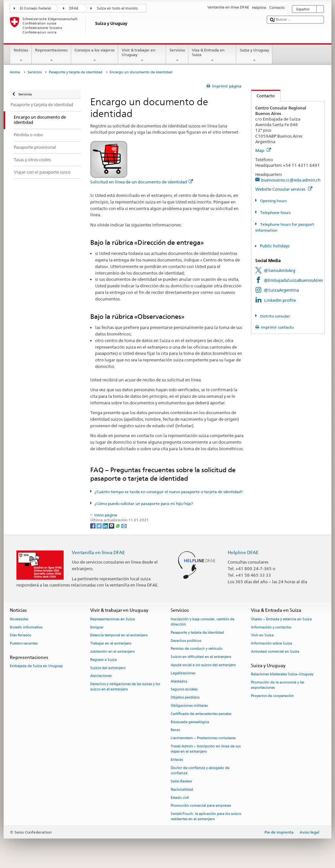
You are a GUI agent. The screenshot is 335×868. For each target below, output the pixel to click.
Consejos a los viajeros (95, 55)
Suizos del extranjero (108, 668)
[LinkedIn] (106, 525)
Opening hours (273, 201)
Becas (175, 730)
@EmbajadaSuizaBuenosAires (293, 280)
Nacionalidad (182, 790)
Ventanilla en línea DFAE (98, 552)
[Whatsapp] (118, 525)
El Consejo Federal (35, 8)
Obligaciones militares (189, 706)
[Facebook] (93, 525)
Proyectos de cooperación (272, 696)
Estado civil (180, 798)
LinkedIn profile (280, 300)
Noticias (21, 55)
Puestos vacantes (24, 644)
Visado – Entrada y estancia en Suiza (281, 619)
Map (263, 150)
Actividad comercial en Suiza (275, 652)
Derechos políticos (186, 641)
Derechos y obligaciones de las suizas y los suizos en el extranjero (125, 687)
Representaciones (52, 55)
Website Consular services (284, 189)
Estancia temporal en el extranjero (119, 636)
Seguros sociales (184, 690)
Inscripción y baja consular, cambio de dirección (202, 622)
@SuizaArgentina (281, 290)
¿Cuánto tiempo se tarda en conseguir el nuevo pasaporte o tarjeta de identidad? (169, 492)
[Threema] (112, 525)
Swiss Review (181, 781)
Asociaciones (101, 676)
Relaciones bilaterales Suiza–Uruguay (282, 674)
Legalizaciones (183, 673)
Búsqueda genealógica (190, 722)
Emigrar (97, 627)
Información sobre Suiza (272, 644)
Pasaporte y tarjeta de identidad (76, 72)
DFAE (74, 8)
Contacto (263, 96)
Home (15, 72)
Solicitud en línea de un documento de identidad (142, 182)
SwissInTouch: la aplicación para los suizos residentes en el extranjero (206, 817)
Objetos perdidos (185, 698)
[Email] (124, 525)
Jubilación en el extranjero (113, 652)
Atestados (179, 681)
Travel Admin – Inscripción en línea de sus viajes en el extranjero (206, 749)
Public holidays (275, 246)
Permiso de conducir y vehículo (197, 649)
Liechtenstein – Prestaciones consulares (203, 738)
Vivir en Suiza (262, 636)
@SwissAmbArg (280, 270)
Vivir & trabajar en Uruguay (142, 55)
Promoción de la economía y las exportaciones (278, 685)
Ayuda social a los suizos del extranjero (203, 665)
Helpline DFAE (243, 552)
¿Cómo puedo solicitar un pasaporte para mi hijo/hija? (144, 503)
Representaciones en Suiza (113, 619)
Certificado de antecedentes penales (201, 714)
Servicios (177, 55)
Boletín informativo (26, 627)
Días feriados (21, 636)
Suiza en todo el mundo (117, 8)
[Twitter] (100, 525)
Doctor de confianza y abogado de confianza (200, 771)
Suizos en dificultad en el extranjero (201, 657)
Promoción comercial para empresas (201, 806)
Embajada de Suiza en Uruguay (36, 666)
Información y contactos (271, 627)
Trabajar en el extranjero (111, 644)
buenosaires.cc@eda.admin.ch (291, 180)
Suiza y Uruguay (254, 55)
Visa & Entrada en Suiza (212, 55)
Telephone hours (275, 212)
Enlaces (177, 760)
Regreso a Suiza (104, 660)
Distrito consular (275, 316)
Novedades (19, 619)
